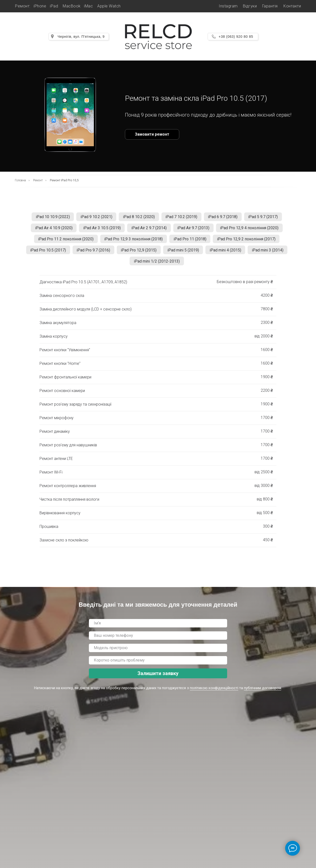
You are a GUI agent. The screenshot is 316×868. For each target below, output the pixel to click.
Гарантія (270, 6)
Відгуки (250, 6)
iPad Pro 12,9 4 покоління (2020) (252, 229)
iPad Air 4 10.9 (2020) (51, 229)
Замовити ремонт (152, 134)
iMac (88, 6)
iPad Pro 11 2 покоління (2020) (64, 241)
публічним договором (263, 692)
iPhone (40, 6)
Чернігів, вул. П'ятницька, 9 (81, 37)
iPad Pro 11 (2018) (190, 241)
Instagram (228, 6)
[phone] (158, 640)
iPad (54, 6)
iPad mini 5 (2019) (184, 253)
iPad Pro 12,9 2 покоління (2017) (248, 241)
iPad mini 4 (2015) (227, 253)
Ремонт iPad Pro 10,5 (64, 180)
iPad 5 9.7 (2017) (266, 217)
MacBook (72, 6)
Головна (20, 180)
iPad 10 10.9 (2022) (50, 217)
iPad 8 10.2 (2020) (138, 217)
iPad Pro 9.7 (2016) (92, 253)
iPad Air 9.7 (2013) (195, 229)
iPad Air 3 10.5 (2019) (101, 229)
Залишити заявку (158, 677)
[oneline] (158, 652)
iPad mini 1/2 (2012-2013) (157, 265)
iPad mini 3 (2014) (271, 253)
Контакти (292, 6)
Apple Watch (109, 6)
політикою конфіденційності (214, 692)
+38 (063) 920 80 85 (236, 37)
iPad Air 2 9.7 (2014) (149, 229)
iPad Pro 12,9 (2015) (138, 253)
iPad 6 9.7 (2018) (225, 217)
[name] (158, 627)
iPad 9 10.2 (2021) (95, 217)
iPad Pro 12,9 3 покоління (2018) (133, 241)
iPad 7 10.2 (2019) (182, 217)
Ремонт (38, 180)
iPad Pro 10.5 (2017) (45, 253)
